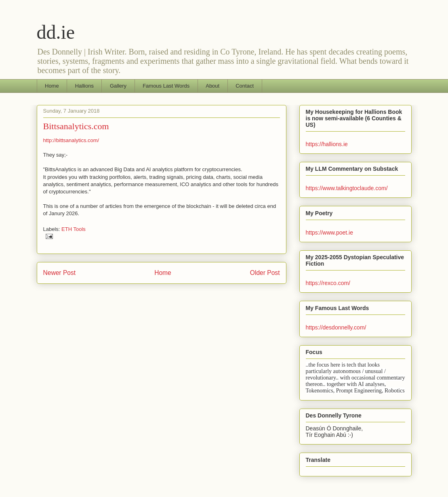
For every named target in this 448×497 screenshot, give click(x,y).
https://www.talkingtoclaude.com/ (347, 188)
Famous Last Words (166, 86)
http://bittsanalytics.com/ (71, 140)
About (212, 86)
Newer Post (60, 273)
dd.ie (56, 32)
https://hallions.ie (327, 144)
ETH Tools (74, 229)
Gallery (118, 86)
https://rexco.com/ (328, 283)
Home (52, 86)
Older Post (265, 273)
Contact (245, 86)
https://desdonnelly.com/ (336, 327)
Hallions (84, 86)
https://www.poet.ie (330, 233)
